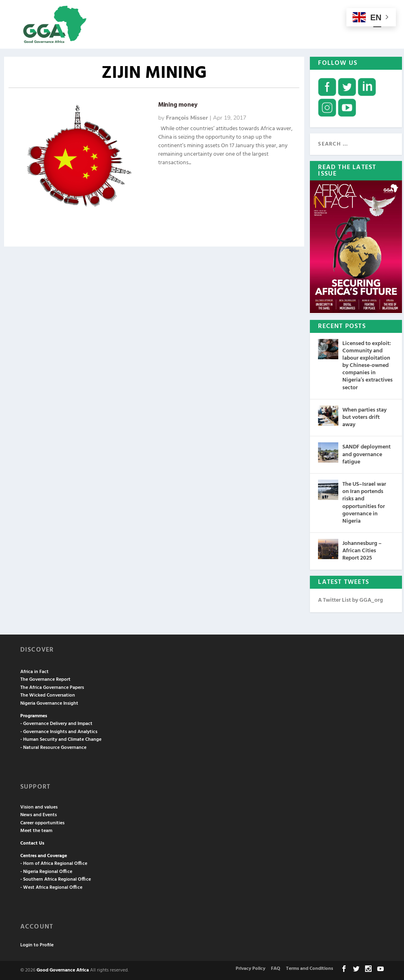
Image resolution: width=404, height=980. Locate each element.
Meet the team (36, 831)
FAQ (276, 969)
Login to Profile (37, 945)
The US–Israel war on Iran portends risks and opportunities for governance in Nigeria (364, 503)
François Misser (187, 118)
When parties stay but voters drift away (364, 417)
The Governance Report (45, 680)
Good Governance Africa (63, 970)
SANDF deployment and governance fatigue (366, 454)
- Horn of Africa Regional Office (54, 864)
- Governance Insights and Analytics (59, 732)
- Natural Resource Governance (53, 748)
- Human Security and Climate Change (61, 740)
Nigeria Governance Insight (49, 703)
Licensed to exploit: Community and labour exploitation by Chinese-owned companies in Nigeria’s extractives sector (367, 366)
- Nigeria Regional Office (46, 872)
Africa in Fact (34, 672)
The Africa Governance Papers (52, 688)
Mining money (178, 105)
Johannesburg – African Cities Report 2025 (362, 551)
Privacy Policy (250, 969)
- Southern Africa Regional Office (56, 879)
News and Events (39, 815)
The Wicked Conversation (48, 695)
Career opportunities (42, 823)
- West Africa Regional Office (51, 888)
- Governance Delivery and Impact (56, 724)
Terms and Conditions (309, 969)
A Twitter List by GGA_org (350, 600)
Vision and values (39, 807)
